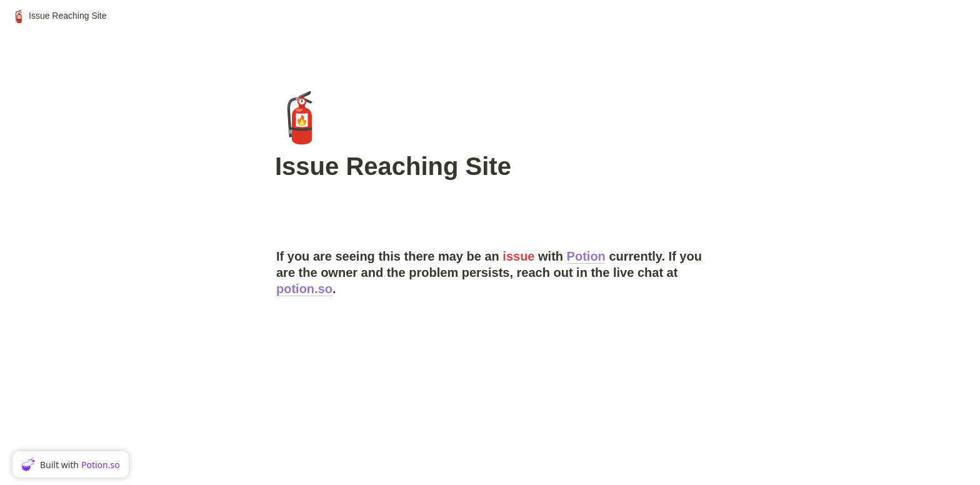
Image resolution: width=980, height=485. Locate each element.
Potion (586, 256)
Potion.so (101, 465)
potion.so (304, 289)
